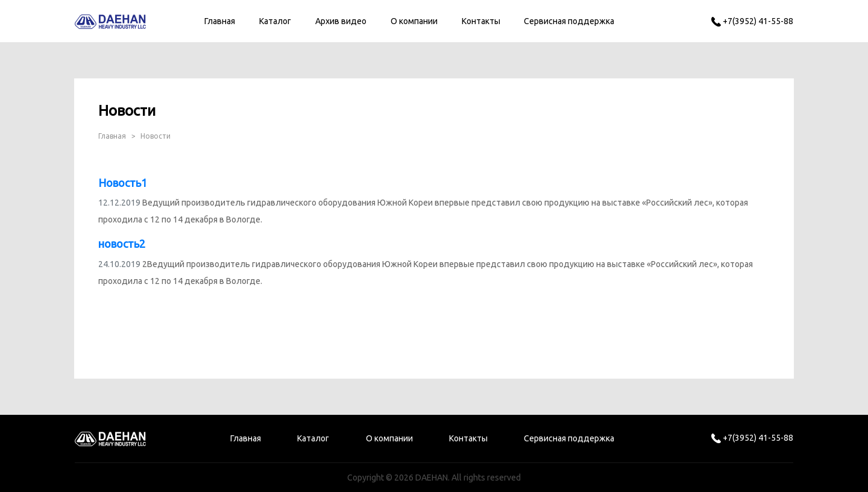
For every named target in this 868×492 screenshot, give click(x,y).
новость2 (122, 244)
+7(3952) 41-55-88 (752, 21)
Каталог (275, 21)
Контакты (481, 21)
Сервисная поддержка (569, 21)
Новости (156, 136)
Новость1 (123, 183)
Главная (220, 21)
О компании (414, 21)
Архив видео (341, 21)
